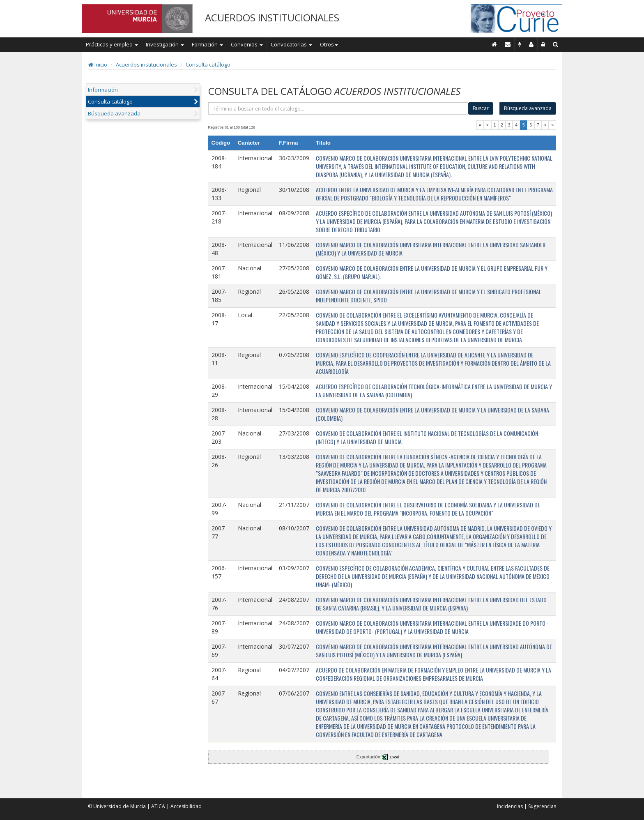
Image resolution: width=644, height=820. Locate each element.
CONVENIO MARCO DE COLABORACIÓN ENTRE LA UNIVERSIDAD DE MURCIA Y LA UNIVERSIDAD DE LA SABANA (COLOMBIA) (432, 414)
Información (103, 90)
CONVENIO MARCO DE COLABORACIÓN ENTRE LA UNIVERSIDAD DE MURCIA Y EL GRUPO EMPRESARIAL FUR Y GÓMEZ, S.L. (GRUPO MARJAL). (432, 272)
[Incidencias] (520, 44)
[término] (338, 108)
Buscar (481, 108)
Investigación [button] (165, 44)
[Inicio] (494, 44)
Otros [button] (329, 44)
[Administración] (543, 44)
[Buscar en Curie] (556, 44)
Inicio (98, 64)
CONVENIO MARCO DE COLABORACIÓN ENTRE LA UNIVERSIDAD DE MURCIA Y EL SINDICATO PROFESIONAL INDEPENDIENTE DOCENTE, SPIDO (429, 296)
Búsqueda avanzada (114, 113)
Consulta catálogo (208, 64)
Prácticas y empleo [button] (112, 44)
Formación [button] (207, 44)
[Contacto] (508, 44)
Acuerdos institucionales (146, 64)
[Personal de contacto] (531, 44)
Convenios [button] (247, 44)
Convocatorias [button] (291, 44)
